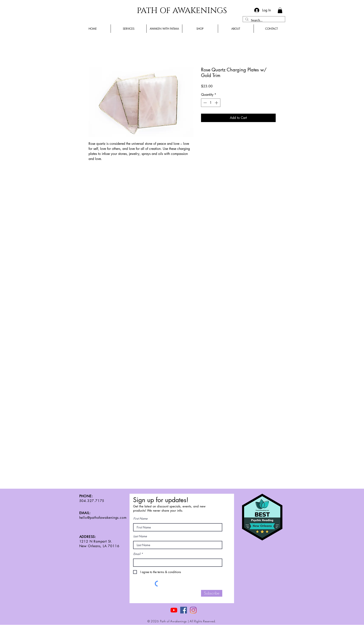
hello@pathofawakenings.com (103, 518)
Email (137, 554)
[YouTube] (174, 610)
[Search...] (263, 20)
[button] (280, 10)
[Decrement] (205, 103)
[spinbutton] (211, 103)
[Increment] (217, 103)
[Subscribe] (212, 593)
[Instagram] (193, 610)
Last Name (140, 536)
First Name (140, 519)
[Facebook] (184, 610)
